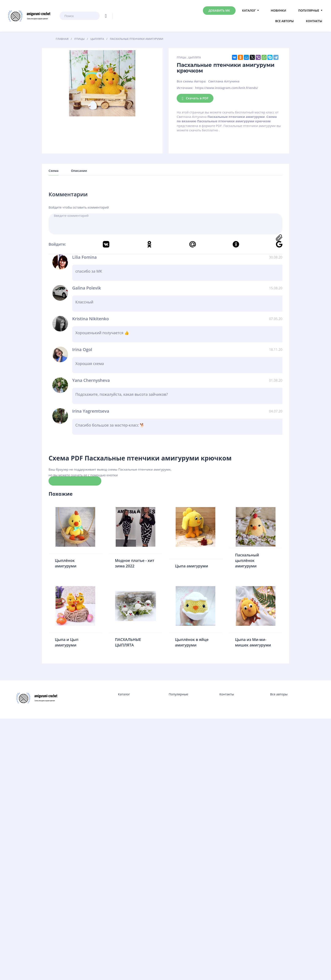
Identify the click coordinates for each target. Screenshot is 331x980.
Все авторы (285, 21)
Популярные (309, 10)
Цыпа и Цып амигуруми (67, 642)
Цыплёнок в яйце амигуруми (192, 642)
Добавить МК (219, 10)
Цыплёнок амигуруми (66, 563)
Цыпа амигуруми (192, 566)
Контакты (314, 21)
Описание (79, 171)
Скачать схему (75, 481)
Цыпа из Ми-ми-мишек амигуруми (253, 642)
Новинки (278, 10)
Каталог (249, 10)
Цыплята (194, 57)
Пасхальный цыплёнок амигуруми (247, 560)
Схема (54, 171)
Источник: (185, 88)
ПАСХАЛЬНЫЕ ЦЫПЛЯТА (128, 642)
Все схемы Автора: (191, 81)
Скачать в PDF (195, 98)
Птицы (181, 57)
